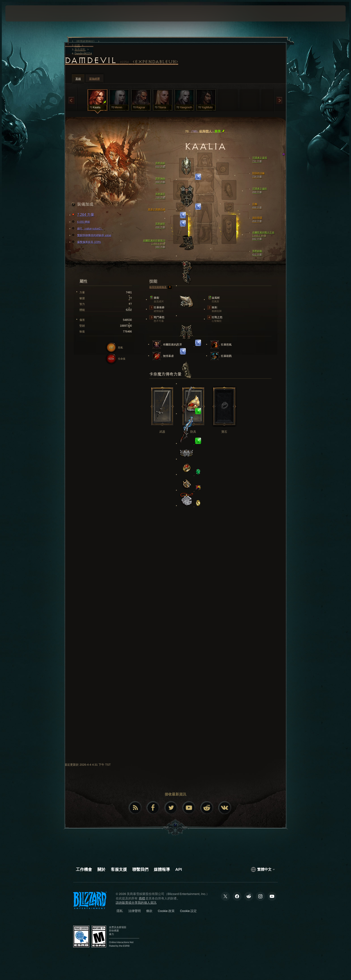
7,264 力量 (83, 215)
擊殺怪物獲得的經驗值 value (92, 235)
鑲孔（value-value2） (88, 229)
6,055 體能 (81, 222)
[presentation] (22, 13)
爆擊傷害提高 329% (87, 242)
